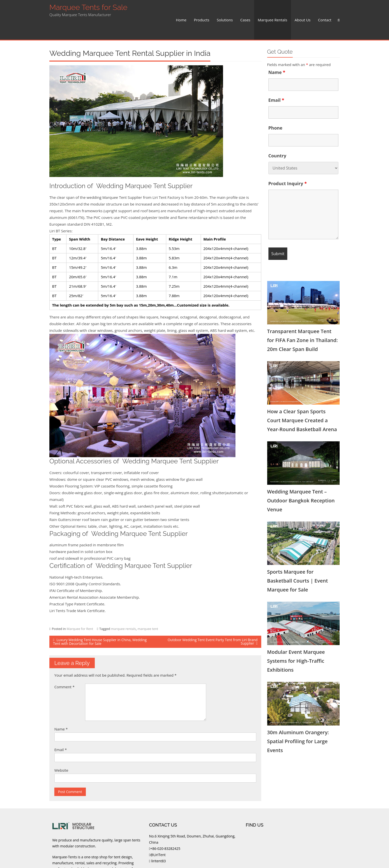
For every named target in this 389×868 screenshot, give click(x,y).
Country (277, 136)
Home (181, 10)
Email (61, 730)
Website (61, 750)
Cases (245, 10)
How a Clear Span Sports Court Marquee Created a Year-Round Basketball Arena (302, 400)
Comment (64, 667)
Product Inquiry (288, 164)
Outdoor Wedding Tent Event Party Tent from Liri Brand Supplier (213, 622)
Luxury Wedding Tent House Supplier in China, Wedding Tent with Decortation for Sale (100, 622)
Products (201, 10)
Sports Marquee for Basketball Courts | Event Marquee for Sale (298, 561)
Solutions (225, 10)
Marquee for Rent (80, 609)
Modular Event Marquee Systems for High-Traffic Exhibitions (296, 641)
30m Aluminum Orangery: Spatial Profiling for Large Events (298, 721)
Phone (276, 108)
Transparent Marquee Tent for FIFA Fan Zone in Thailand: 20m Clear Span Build (303, 320)
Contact (325, 10)
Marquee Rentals (273, 10)
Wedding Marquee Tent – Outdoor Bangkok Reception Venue (301, 481)
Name (61, 709)
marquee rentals (123, 609)
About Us (303, 10)
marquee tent (148, 609)
